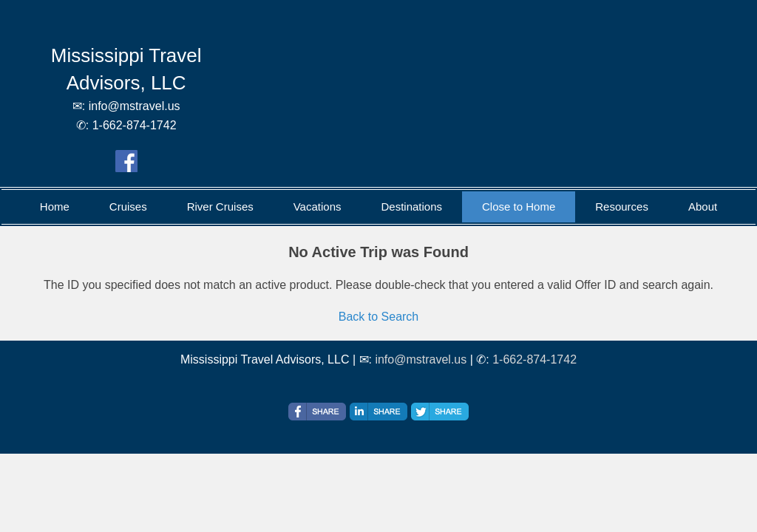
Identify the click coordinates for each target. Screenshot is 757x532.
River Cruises (220, 207)
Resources (622, 207)
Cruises (128, 207)
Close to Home (519, 207)
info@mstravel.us (421, 359)
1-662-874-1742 (534, 359)
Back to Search (379, 317)
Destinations (411, 207)
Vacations (318, 207)
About (703, 207)
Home (55, 207)
